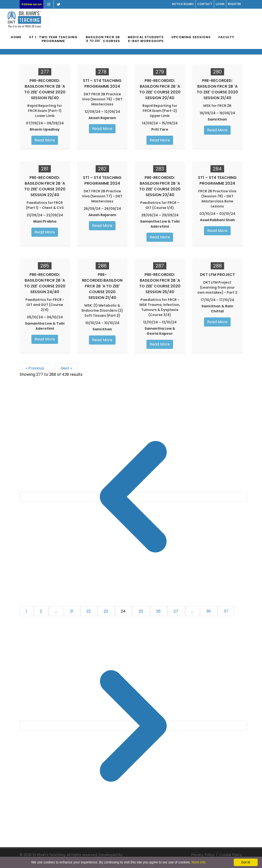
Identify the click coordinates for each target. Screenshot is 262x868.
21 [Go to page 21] (72, 611)
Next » (67, 368)
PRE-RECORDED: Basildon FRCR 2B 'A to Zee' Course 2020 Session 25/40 (160, 283)
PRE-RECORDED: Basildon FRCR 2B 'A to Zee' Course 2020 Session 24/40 (45, 283)
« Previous (35, 368)
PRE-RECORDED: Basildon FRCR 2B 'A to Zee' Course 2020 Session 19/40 (45, 89)
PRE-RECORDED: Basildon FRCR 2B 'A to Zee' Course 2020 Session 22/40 (45, 186)
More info (198, 862)
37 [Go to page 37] (226, 611)
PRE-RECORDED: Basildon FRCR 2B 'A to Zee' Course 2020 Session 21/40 (217, 89)
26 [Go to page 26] (159, 611)
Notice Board (183, 4)
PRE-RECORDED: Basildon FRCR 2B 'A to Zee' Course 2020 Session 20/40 (160, 89)
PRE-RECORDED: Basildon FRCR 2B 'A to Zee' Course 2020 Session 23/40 (160, 186)
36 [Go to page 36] (209, 611)
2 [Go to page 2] (41, 611)
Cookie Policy (230, 855)
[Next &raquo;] (133, 726)
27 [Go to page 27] (176, 611)
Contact (205, 4)
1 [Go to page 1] (27, 611)
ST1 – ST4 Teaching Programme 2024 (102, 83)
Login (220, 4)
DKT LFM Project (217, 275)
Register (234, 4)
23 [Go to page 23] (106, 611)
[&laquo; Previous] (133, 497)
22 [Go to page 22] (89, 611)
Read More (45, 140)
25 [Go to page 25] (141, 611)
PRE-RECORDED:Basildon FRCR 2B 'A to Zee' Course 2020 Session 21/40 (102, 286)
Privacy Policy (203, 855)
